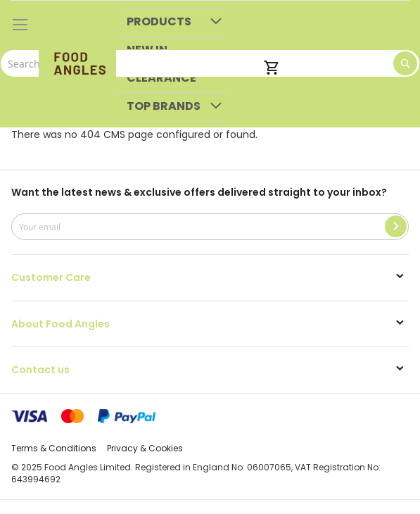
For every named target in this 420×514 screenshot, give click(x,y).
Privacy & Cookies (145, 448)
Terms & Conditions (54, 448)
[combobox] (210, 63)
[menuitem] (172, 22)
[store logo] (77, 64)
